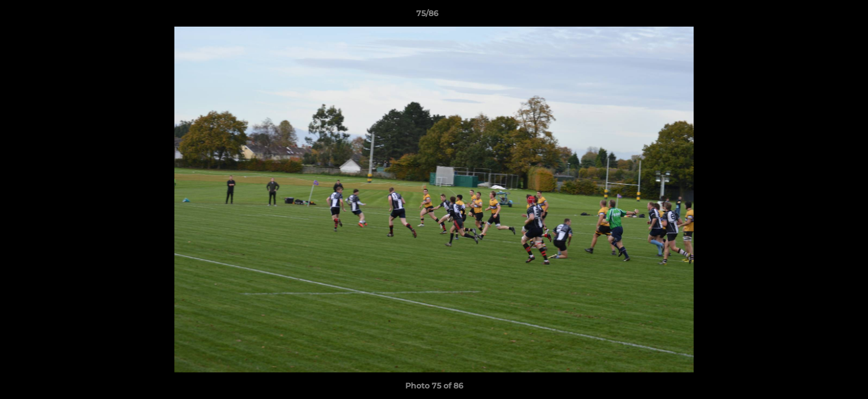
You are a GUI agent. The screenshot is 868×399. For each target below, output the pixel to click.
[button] (821, 16)
